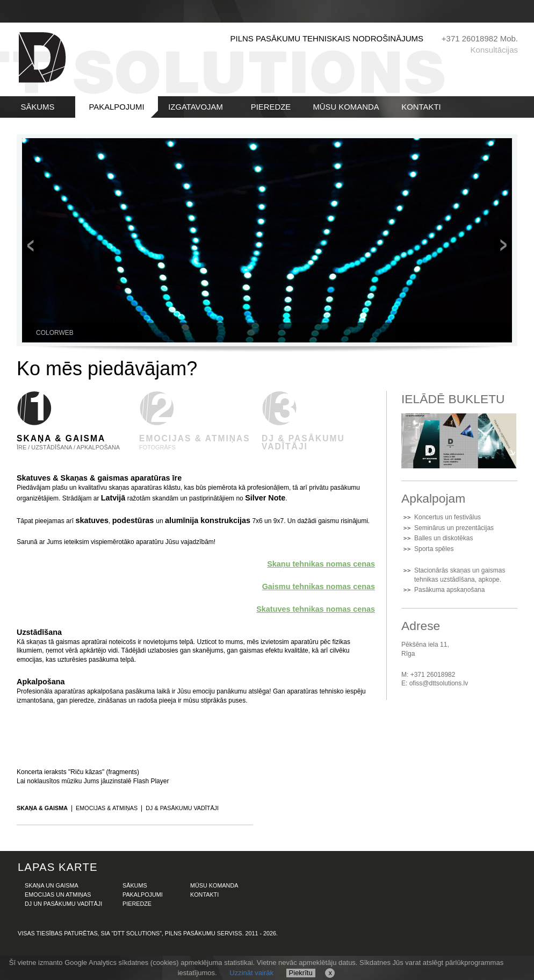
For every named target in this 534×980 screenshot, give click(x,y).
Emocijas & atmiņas (107, 808)
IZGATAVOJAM (196, 107)
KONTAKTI (421, 107)
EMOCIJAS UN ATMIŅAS (58, 895)
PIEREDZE (271, 107)
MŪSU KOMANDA (346, 107)
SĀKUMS (38, 107)
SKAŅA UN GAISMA (52, 885)
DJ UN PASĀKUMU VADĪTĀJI (63, 904)
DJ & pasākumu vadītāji (182, 808)
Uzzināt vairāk (251, 973)
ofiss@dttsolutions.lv (439, 683)
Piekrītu (301, 973)
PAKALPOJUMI (116, 107)
